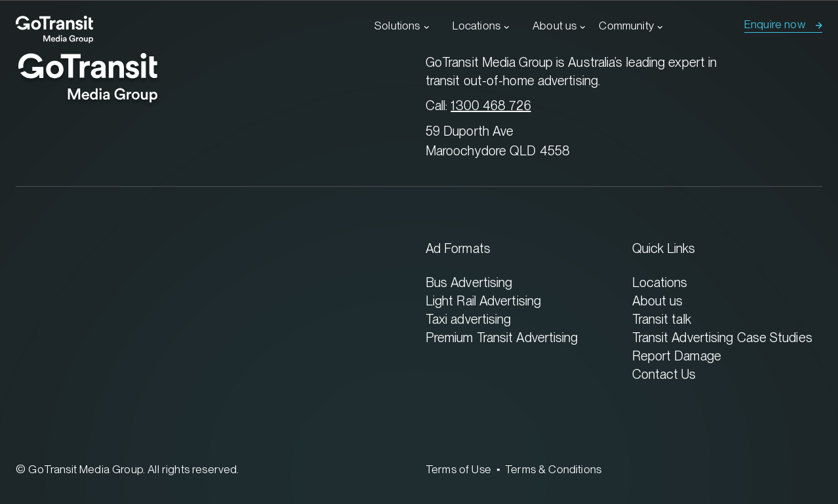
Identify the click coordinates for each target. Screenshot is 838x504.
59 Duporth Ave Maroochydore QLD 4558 (498, 141)
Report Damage (677, 356)
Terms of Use (458, 469)
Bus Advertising (469, 282)
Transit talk (662, 319)
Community (626, 26)
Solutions (397, 26)
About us (554, 26)
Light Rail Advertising (483, 300)
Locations (477, 26)
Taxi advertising (469, 319)
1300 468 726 (490, 105)
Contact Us (664, 374)
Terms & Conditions (553, 469)
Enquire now (775, 24)
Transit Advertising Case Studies (722, 337)
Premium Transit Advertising (502, 337)
